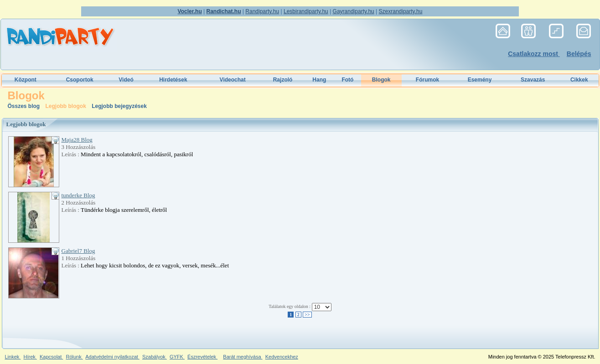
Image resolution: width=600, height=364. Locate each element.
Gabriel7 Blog (78, 251)
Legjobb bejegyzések (119, 106)
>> (307, 315)
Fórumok (427, 80)
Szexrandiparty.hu (401, 11)
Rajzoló (283, 80)
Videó (126, 80)
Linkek (13, 357)
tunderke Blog (78, 195)
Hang (319, 80)
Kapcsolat (51, 357)
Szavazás (533, 80)
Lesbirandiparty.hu (306, 11)
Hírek (30, 357)
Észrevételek (202, 357)
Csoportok (80, 80)
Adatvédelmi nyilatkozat (112, 357)
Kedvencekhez (282, 357)
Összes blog (25, 106)
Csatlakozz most (534, 54)
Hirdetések (173, 80)
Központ (26, 80)
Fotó (347, 80)
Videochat (233, 80)
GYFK (177, 357)
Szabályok (155, 357)
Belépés (579, 54)
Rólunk (74, 357)
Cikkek (579, 80)
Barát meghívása (243, 357)
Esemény (480, 80)
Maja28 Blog (77, 140)
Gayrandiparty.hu (354, 11)
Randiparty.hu (262, 11)
